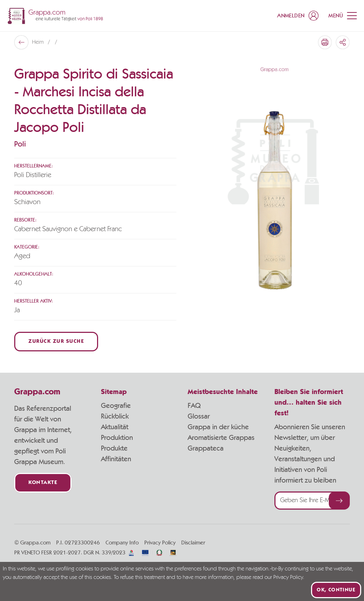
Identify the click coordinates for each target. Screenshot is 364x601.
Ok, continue (336, 590)
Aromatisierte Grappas (221, 438)
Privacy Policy (160, 543)
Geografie (116, 406)
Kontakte (43, 483)
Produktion (117, 438)
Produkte (114, 448)
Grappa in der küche (218, 427)
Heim (39, 42)
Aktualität (115, 427)
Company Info (122, 543)
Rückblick (115, 416)
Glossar (199, 416)
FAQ (194, 406)
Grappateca (206, 448)
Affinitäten (116, 459)
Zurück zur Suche (56, 342)
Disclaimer (193, 543)
